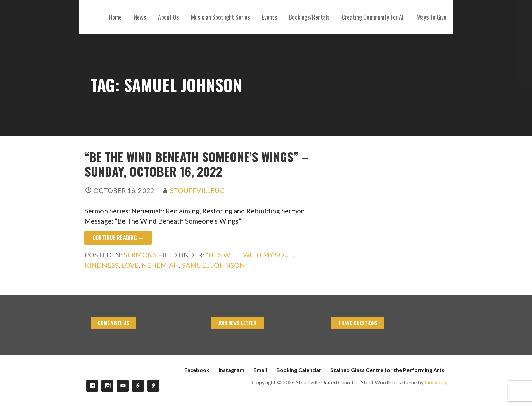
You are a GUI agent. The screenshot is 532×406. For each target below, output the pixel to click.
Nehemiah (160, 265)
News (140, 17)
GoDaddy (436, 382)
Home (115, 17)
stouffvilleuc (197, 190)
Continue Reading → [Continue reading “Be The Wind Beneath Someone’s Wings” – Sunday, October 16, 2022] (118, 238)
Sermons (140, 255)
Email (260, 370)
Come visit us (113, 323)
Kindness (102, 265)
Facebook (197, 370)
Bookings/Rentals (309, 17)
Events (269, 17)
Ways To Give (432, 17)
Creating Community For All (373, 17)
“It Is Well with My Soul (249, 255)
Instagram (231, 370)
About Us (168, 17)
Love (130, 265)
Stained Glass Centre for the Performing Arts (387, 370)
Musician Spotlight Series (220, 17)
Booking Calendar (299, 370)
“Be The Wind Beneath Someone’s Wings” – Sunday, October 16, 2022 (196, 164)
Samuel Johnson (213, 265)
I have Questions (358, 323)
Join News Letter (237, 323)
